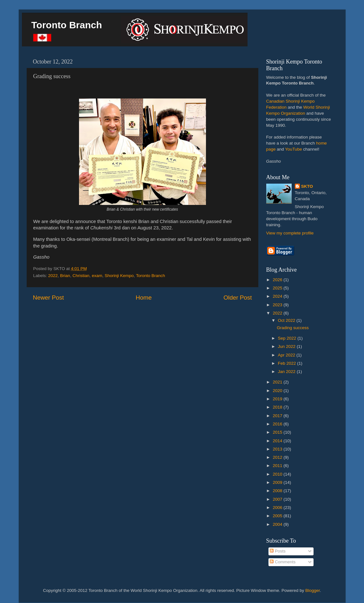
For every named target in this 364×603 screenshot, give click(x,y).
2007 (278, 499)
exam (97, 276)
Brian (65, 276)
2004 (278, 524)
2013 (278, 449)
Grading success (293, 328)
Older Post (238, 298)
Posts (278, 551)
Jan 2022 (287, 372)
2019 (278, 399)
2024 (278, 296)
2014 (278, 441)
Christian (81, 276)
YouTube (293, 149)
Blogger (313, 590)
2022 (53, 276)
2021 (278, 382)
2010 (278, 474)
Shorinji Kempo (119, 276)
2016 (278, 424)
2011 (278, 466)
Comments (283, 562)
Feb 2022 (288, 363)
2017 (278, 416)
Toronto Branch (67, 25)
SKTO (307, 186)
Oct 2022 (287, 320)
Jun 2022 (287, 346)
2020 (278, 391)
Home (144, 298)
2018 (278, 407)
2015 (278, 432)
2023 (278, 305)
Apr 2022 (287, 355)
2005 (278, 516)
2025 (278, 288)
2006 (278, 508)
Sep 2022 (288, 338)
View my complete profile (290, 233)
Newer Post (49, 298)
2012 (278, 457)
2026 (278, 280)
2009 (278, 482)
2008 (278, 491)
